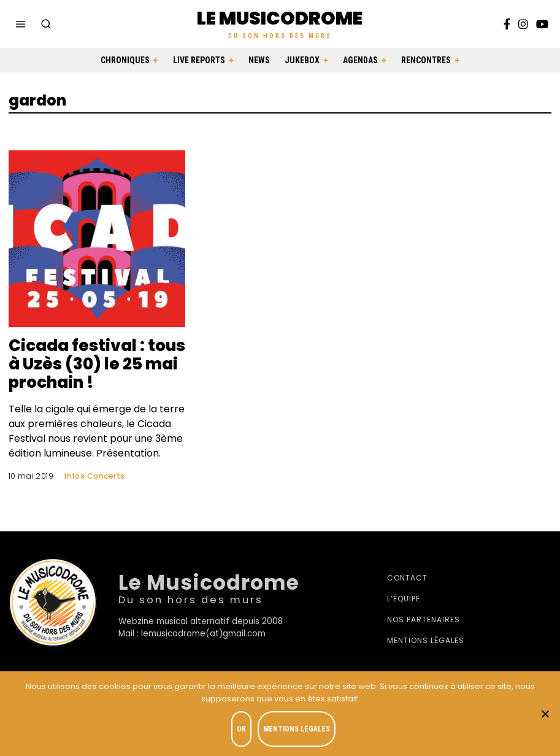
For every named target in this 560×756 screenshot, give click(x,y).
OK (241, 729)
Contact (407, 578)
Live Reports (199, 60)
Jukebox (302, 60)
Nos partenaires (424, 619)
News (259, 60)
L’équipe (404, 599)
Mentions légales (426, 640)
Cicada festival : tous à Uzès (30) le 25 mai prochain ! (97, 364)
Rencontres (426, 60)
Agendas (360, 60)
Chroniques (125, 60)
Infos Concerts (95, 476)
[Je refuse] (545, 714)
